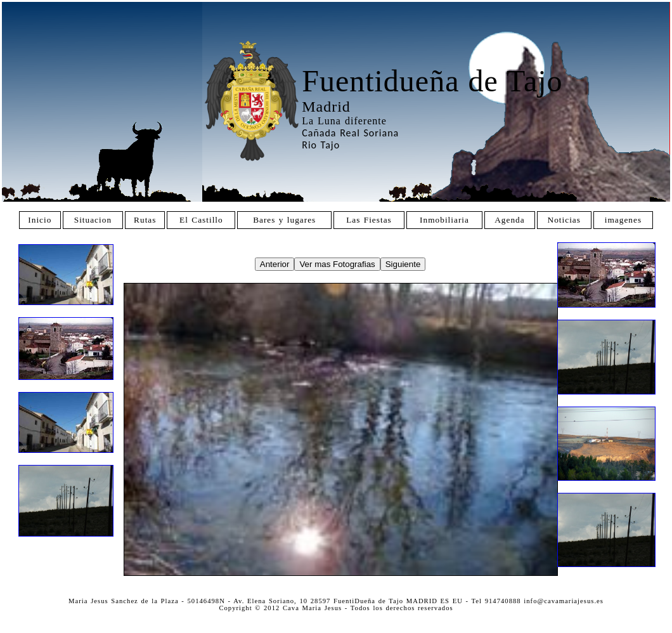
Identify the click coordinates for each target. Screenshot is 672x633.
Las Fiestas (369, 220)
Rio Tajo (321, 145)
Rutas (145, 220)
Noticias (564, 220)
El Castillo (201, 220)
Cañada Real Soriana (350, 133)
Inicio (40, 220)
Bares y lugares (284, 220)
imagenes (623, 220)
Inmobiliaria (444, 220)
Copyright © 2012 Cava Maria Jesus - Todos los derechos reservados (336, 608)
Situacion (93, 220)
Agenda (509, 220)
